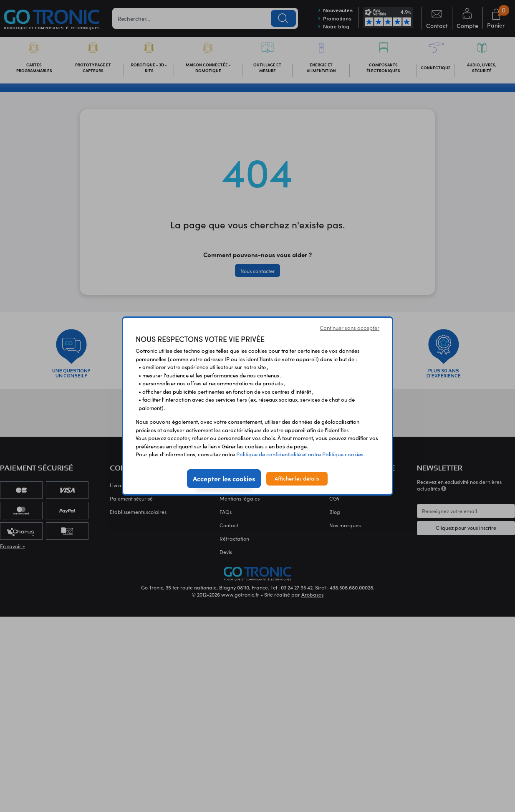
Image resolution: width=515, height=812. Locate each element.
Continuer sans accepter (350, 328)
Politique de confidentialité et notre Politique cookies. (300, 454)
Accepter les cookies (224, 478)
